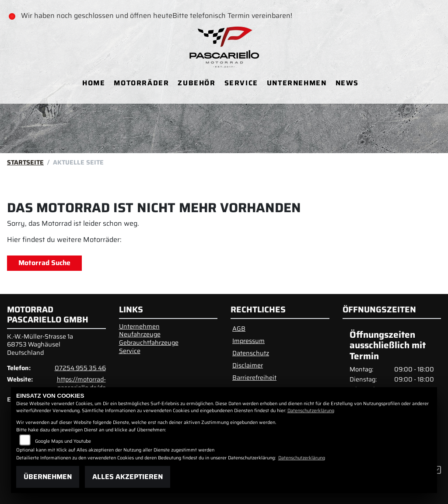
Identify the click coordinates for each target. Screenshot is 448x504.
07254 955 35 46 (80, 368)
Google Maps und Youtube (63, 441)
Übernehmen (48, 477)
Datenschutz (251, 353)
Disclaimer (248, 365)
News (347, 83)
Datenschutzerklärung (311, 411)
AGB (239, 329)
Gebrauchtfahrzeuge (149, 343)
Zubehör (196, 83)
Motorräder (141, 83)
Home (94, 83)
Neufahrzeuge (140, 334)
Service (241, 83)
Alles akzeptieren (128, 477)
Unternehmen (297, 83)
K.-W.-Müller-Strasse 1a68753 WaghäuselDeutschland (40, 345)
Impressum (248, 341)
